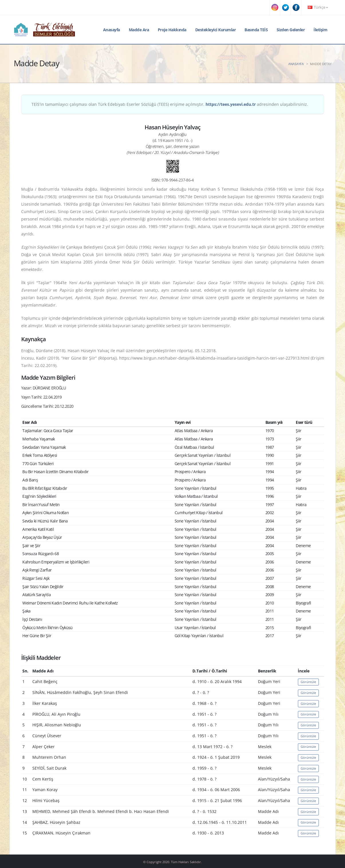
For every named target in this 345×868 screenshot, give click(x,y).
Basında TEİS (256, 30)
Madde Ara (139, 30)
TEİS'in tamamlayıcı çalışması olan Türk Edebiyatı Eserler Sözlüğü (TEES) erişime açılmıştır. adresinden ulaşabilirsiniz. (170, 104)
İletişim (320, 30)
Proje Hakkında (172, 30)
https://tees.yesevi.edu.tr (231, 104)
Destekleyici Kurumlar (216, 30)
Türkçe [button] (318, 7)
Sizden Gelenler (291, 30)
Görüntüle (308, 682)
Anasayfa (112, 30)
